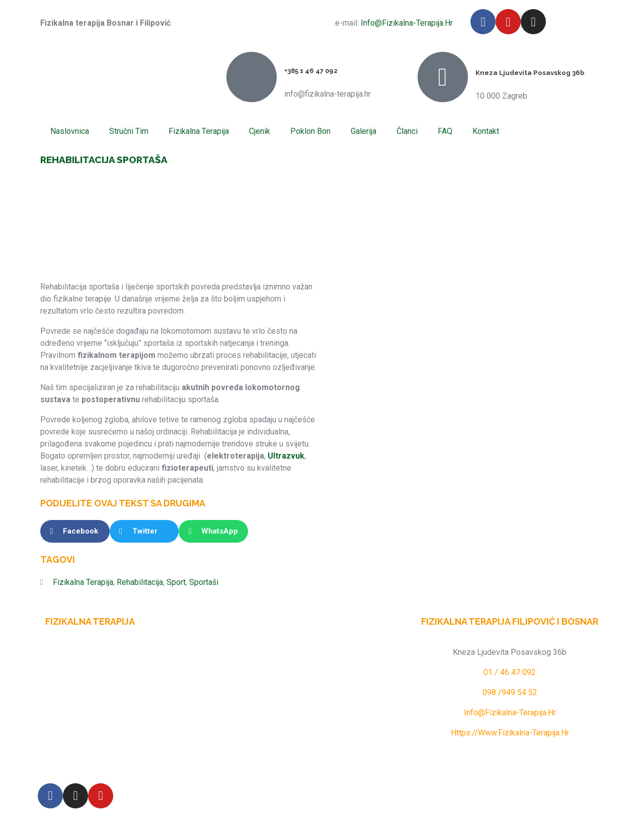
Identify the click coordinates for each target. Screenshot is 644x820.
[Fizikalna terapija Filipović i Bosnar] (322, 690)
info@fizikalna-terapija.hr (406, 23)
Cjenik (260, 131)
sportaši (204, 582)
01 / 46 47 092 (510, 672)
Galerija (364, 131)
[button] (75, 531)
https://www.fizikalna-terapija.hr (510, 733)
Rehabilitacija (140, 582)
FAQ (445, 131)
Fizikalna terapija (199, 131)
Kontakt (486, 131)
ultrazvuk (286, 456)
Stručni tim (129, 131)
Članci (407, 131)
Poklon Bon (310, 131)
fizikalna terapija (83, 582)
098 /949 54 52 (510, 692)
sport (176, 582)
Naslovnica (70, 131)
